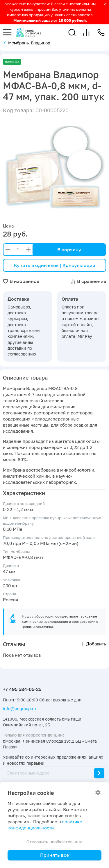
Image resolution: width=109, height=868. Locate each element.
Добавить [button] (94, 644)
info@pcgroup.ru (19, 709)
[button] (72, 32)
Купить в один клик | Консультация (54, 265)
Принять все (54, 855)
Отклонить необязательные (54, 842)
